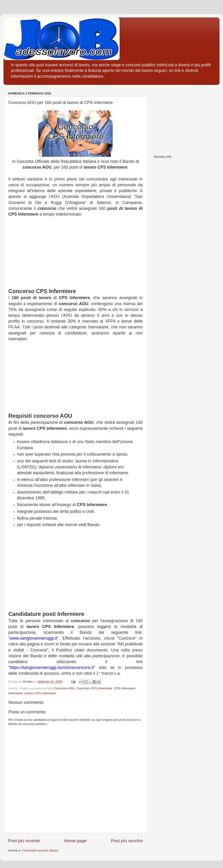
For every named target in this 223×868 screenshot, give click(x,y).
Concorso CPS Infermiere (94, 688)
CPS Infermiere (125, 688)
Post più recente (24, 841)
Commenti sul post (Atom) (40, 850)
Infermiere (15, 693)
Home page (75, 841)
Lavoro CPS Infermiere (40, 693)
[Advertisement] (75, 255)
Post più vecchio (127, 841)
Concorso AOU (64, 688)
